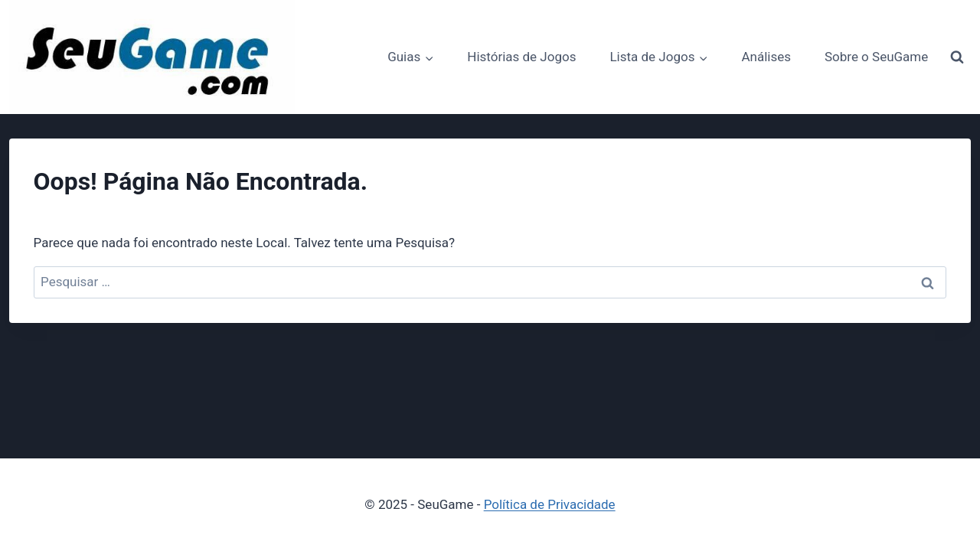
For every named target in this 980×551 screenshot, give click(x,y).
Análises (766, 57)
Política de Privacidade (550, 504)
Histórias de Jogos (521, 57)
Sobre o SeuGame (876, 57)
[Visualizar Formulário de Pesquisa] (957, 57)
